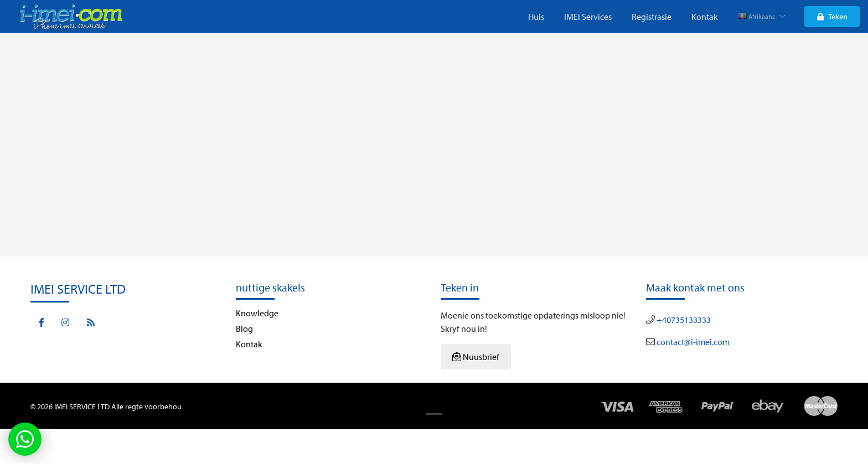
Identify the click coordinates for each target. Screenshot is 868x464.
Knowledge (257, 313)
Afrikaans (762, 16)
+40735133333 (683, 320)
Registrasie (652, 17)
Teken (832, 16)
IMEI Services (588, 17)
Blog (244, 329)
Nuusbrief (476, 357)
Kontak (705, 17)
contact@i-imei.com (692, 342)
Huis (536, 17)
